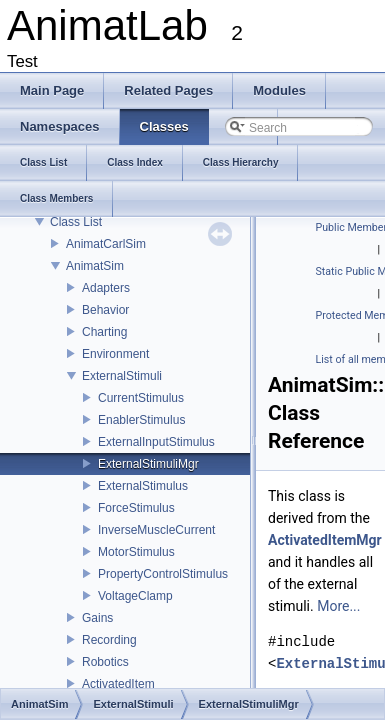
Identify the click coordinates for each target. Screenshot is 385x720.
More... (338, 606)
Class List (76, 222)
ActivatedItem (118, 684)
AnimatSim (95, 266)
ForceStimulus (136, 508)
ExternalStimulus (143, 486)
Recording (109, 640)
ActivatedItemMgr (325, 540)
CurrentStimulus (141, 398)
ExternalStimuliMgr (148, 464)
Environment (115, 354)
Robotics (105, 662)
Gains (97, 618)
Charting (104, 332)
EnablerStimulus (141, 420)
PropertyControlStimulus (163, 574)
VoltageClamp (135, 596)
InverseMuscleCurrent (156, 530)
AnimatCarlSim (106, 244)
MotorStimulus (136, 552)
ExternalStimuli (122, 376)
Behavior (105, 310)
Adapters (106, 288)
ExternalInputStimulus (156, 442)
